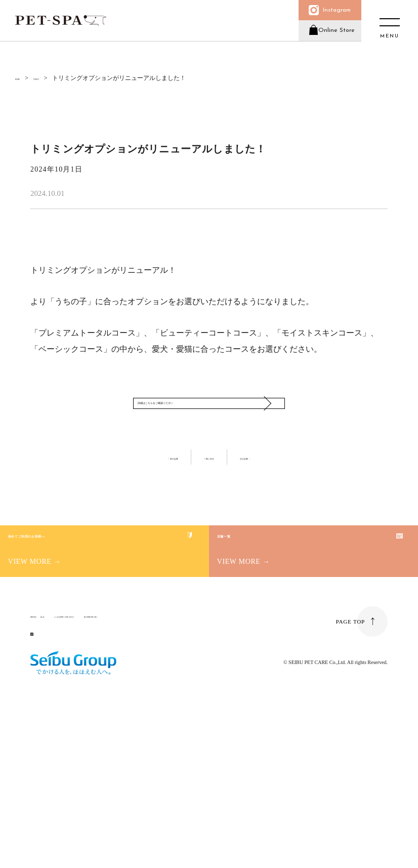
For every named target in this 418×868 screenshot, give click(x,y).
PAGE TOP (349, 762)
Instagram (331, 14)
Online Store (330, 42)
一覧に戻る (209, 504)
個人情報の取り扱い (189, 749)
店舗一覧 (266, 614)
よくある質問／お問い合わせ (112, 749)
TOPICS (57, 78)
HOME (24, 78)
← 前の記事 (147, 504)
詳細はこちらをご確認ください (199, 427)
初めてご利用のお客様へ (98, 627)
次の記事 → (271, 504)
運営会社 (43, 749)
